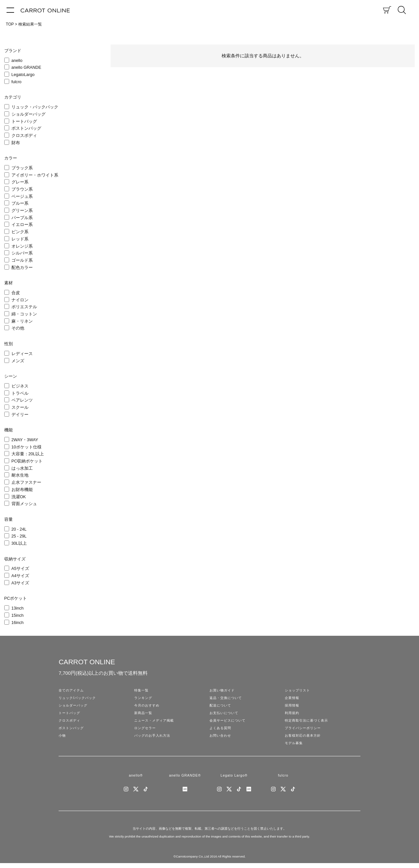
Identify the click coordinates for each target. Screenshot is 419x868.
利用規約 (293, 715)
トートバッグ (24, 122)
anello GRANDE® (185, 780)
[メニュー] (10, 10)
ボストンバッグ (26, 128)
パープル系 (22, 218)
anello (17, 61)
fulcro (17, 82)
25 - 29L (19, 536)
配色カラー (22, 268)
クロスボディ (24, 136)
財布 (16, 143)
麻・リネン (22, 321)
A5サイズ (20, 569)
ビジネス (20, 386)
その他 (18, 328)
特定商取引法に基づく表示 (308, 723)
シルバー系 (22, 253)
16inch (18, 623)
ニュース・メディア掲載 (156, 723)
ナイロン (20, 300)
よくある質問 (221, 731)
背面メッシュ (24, 504)
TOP (10, 24)
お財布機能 (22, 490)
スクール (20, 407)
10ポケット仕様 (27, 447)
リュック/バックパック (79, 699)
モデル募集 (295, 747)
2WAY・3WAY (25, 440)
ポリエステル (24, 307)
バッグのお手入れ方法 (154, 739)
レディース (22, 354)
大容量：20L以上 (28, 454)
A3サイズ (20, 583)
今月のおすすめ (148, 707)
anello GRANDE (26, 67)
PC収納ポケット (27, 461)
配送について (221, 707)
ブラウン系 (22, 189)
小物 (63, 739)
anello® (136, 780)
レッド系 (20, 239)
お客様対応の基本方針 (304, 739)
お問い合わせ (221, 739)
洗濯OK (19, 497)
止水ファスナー (26, 482)
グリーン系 (22, 211)
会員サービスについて (229, 723)
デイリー (20, 415)
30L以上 (19, 543)
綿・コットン (24, 314)
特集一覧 (142, 690)
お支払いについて (225, 715)
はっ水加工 (22, 468)
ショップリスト (299, 690)
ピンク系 (20, 232)
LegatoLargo (23, 75)
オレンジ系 (22, 246)
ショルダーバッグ (28, 114)
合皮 (16, 293)
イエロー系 (22, 225)
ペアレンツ (22, 400)
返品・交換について (227, 699)
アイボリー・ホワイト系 (35, 175)
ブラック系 (22, 168)
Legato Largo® (234, 780)
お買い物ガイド (223, 690)
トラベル (20, 393)
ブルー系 (20, 203)
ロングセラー (146, 731)
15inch (18, 615)
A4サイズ (20, 576)
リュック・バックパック (35, 107)
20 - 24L (19, 529)
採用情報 (293, 707)
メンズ (18, 361)
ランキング (144, 699)
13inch (18, 608)
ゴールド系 (22, 260)
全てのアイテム (72, 690)
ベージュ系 (22, 197)
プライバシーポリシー (304, 731)
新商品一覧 (144, 715)
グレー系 (20, 182)
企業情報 (293, 699)
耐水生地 (20, 475)
